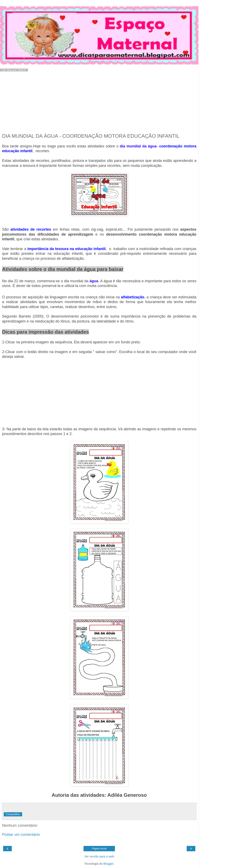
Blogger (108, 864)
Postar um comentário (21, 834)
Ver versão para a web (99, 856)
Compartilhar (13, 814)
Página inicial (99, 849)
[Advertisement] (99, 102)
